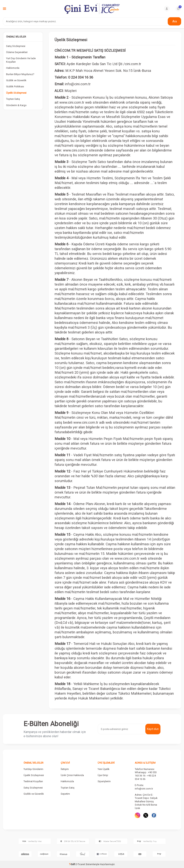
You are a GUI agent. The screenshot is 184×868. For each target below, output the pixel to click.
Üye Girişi (103, 775)
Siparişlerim (104, 781)
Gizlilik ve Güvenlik (16, 80)
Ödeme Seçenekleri (17, 52)
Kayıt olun (153, 729)
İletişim (65, 769)
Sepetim (65, 794)
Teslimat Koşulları (33, 781)
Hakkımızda (13, 68)
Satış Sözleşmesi (16, 46)
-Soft (72, 864)
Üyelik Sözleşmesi (16, 93)
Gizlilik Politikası (15, 86)
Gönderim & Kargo (16, 105)
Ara (175, 21)
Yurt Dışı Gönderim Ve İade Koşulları (21, 60)
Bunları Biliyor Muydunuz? (20, 74)
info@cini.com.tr (144, 789)
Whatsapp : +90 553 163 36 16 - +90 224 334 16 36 (146, 776)
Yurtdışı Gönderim (33, 769)
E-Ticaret (80, 864)
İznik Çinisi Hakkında (72, 775)
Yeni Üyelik (104, 769)
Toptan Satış (13, 99)
